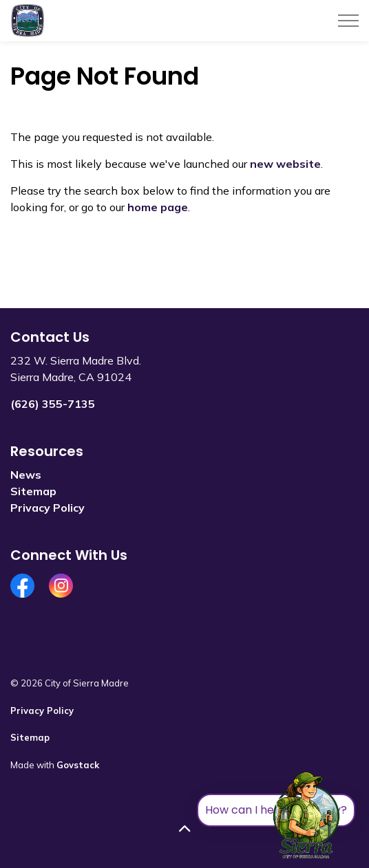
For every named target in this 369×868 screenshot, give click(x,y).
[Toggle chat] (306, 816)
